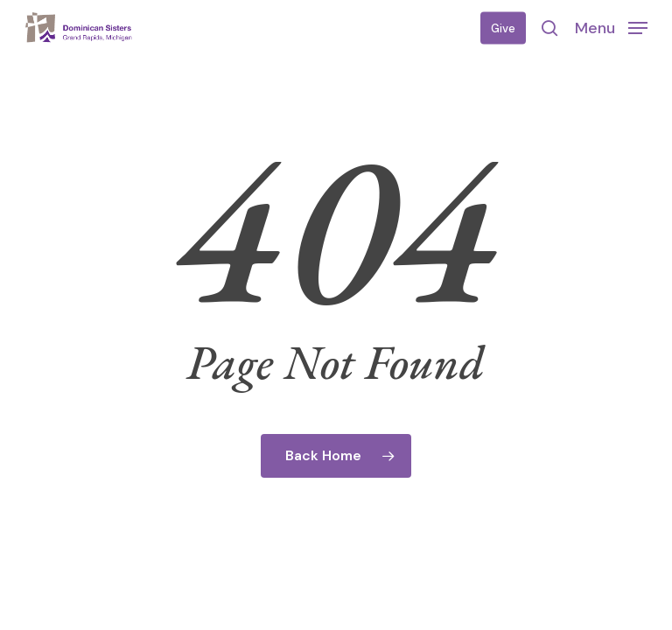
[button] (611, 27)
